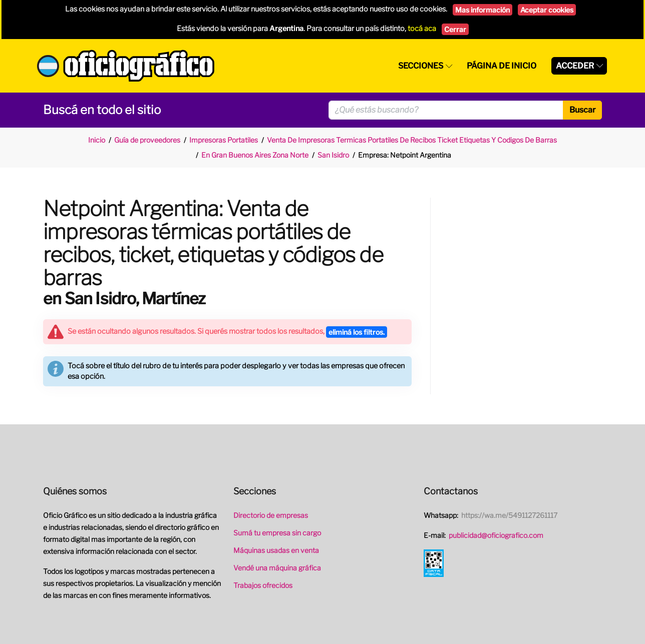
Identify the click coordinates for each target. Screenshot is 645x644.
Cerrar (455, 29)
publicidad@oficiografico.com (496, 535)
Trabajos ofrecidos (263, 585)
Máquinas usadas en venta (276, 550)
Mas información (482, 10)
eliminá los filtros (357, 332)
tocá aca (422, 29)
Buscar (582, 110)
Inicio (97, 140)
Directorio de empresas (271, 515)
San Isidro (333, 155)
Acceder (575, 66)
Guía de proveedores (147, 140)
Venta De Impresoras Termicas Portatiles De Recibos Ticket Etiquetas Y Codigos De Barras (412, 140)
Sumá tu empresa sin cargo (277, 533)
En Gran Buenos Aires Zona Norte (255, 155)
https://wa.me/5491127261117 (509, 515)
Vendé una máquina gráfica (277, 568)
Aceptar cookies (547, 10)
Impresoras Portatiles (224, 140)
